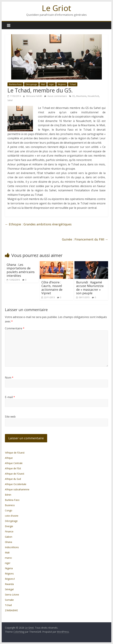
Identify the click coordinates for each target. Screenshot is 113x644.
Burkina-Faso (15, 84)
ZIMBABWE (11, 610)
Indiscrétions (12, 547)
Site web (10, 417)
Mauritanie (81, 96)
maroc (8, 558)
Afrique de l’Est (13, 468)
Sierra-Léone (12, 595)
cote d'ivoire (12, 516)
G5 (73, 96)
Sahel (10, 100)
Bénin (8, 495)
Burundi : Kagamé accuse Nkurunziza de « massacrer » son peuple (90, 288)
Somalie (9, 600)
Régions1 (10, 579)
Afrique (9, 458)
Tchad (73, 84)
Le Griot (56, 8)
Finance (9, 531)
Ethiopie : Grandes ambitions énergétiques (38, 224)
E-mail (10, 397)
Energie (9, 526)
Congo (9, 510)
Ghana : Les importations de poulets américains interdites (21, 270)
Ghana (8, 542)
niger (51, 84)
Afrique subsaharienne (17, 489)
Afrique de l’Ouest (15, 474)
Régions (62, 84)
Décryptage (31, 84)
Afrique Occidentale (16, 484)
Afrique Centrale (14, 463)
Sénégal (9, 589)
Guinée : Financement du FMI (85, 239)
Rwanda (9, 584)
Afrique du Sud (13, 479)
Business (10, 505)
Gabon (9, 537)
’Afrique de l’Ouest (15, 453)
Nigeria (9, 568)
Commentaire (15, 328)
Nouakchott (93, 96)
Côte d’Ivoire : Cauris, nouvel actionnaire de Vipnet (52, 288)
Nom (9, 378)
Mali (43, 84)
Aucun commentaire (56, 96)
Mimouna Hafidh (34, 96)
